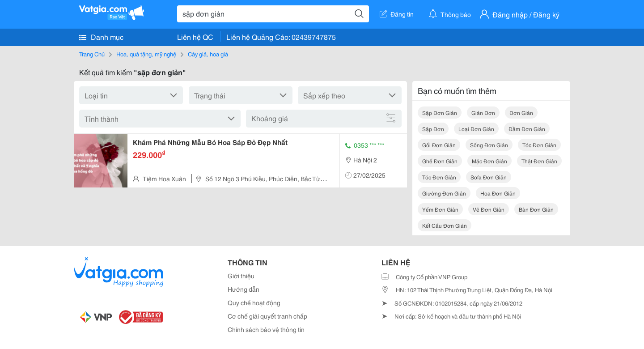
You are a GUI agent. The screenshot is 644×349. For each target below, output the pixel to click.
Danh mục (101, 37)
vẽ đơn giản (489, 209)
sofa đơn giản (489, 177)
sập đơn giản (440, 113)
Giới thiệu (241, 276)
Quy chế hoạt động (254, 302)
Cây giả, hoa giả (208, 54)
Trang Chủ (92, 54)
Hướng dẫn (244, 289)
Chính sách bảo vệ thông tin (266, 329)
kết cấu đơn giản (445, 225)
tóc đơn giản (539, 145)
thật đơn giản (539, 161)
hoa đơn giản (498, 193)
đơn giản (521, 113)
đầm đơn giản (527, 129)
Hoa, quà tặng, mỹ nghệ (146, 54)
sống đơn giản (489, 145)
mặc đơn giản (489, 161)
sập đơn (433, 129)
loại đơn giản (476, 129)
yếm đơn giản (440, 209)
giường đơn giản (444, 193)
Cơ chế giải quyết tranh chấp (267, 316)
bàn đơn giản (536, 209)
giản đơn (483, 113)
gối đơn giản (439, 145)
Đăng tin (397, 14)
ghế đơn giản (440, 161)
